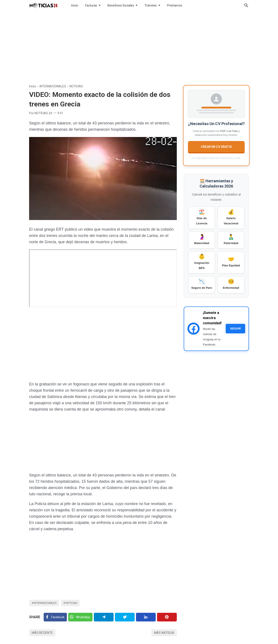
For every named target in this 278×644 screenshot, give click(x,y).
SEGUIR (235, 329)
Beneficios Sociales (121, 5)
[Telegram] (104, 617)
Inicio (75, 5)
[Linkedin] (146, 617)
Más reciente (42, 633)
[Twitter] (80, 617)
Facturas (91, 5)
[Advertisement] (139, 46)
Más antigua (164, 633)
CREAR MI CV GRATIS (216, 147)
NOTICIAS (71, 603)
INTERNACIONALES (45, 603)
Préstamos (175, 5)
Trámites (151, 5)
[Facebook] (55, 617)
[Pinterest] (167, 617)
